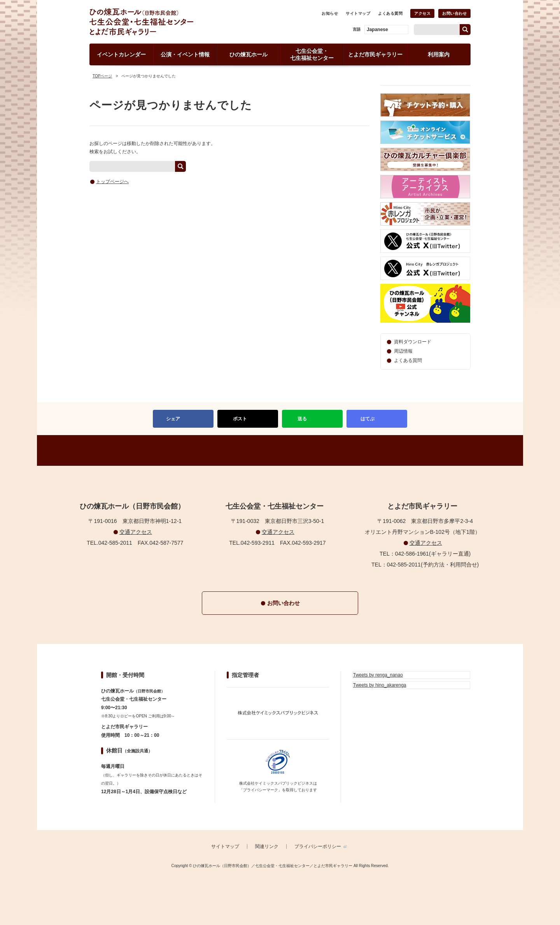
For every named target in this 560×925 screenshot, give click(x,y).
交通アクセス (136, 532)
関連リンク (267, 846)
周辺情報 (403, 351)
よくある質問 (390, 13)
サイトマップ (358, 13)
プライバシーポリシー (318, 846)
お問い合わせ (454, 13)
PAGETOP (280, 450)
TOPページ (102, 76)
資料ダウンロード (413, 342)
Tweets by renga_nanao (378, 675)
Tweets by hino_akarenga (380, 685)
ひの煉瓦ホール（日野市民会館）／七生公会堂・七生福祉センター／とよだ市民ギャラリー (168, 22)
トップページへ (112, 182)
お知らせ (330, 13)
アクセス (422, 13)
